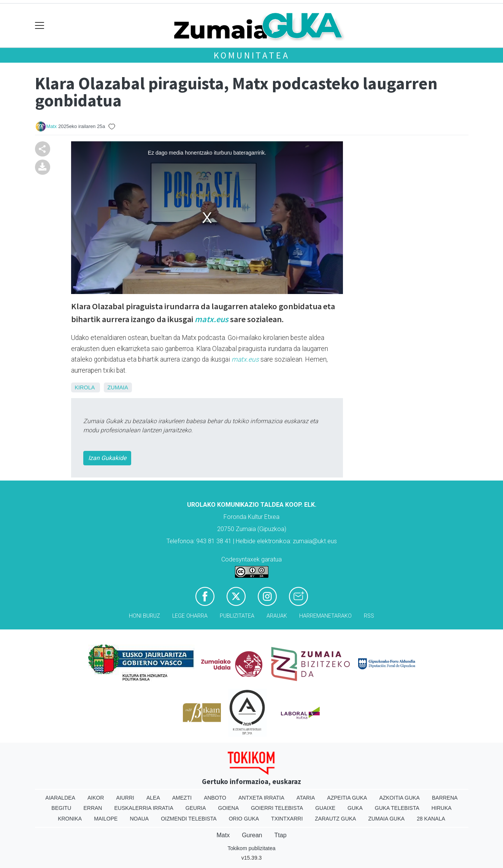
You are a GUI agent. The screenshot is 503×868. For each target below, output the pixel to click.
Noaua (139, 819)
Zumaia (118, 387)
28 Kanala (431, 819)
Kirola (85, 387)
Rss (369, 616)
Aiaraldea (60, 798)
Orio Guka (244, 819)
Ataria (306, 798)
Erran (93, 808)
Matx (52, 126)
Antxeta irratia (261, 798)
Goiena (228, 808)
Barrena (445, 798)
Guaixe (325, 808)
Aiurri (125, 798)
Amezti (182, 798)
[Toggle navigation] (40, 26)
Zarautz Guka (335, 819)
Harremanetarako (325, 616)
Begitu (61, 808)
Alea (153, 798)
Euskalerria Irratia (144, 808)
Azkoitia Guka (399, 798)
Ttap (281, 835)
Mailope (106, 819)
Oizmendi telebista (189, 819)
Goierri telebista (277, 808)
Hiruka (442, 808)
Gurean (252, 835)
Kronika (70, 819)
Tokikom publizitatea (251, 848)
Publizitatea (237, 616)
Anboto (215, 798)
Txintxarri (287, 819)
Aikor (96, 798)
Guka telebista (397, 808)
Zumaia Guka (386, 819)
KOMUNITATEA (252, 55)
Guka (355, 808)
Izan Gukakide (107, 458)
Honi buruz (144, 616)
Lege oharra (190, 616)
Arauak (277, 616)
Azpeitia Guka (347, 798)
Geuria (196, 808)
